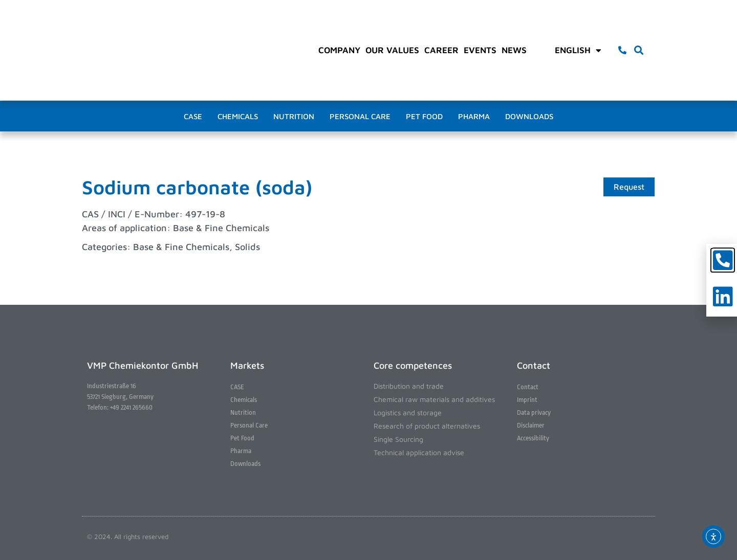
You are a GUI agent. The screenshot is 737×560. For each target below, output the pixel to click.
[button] (639, 50)
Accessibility (533, 438)
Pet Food (424, 116)
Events (480, 50)
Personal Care (360, 116)
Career (441, 50)
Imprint (527, 400)
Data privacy (534, 412)
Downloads (529, 116)
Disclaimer (531, 425)
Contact (528, 387)
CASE (193, 116)
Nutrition (294, 116)
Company (339, 50)
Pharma (474, 116)
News (514, 50)
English (578, 50)
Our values (392, 50)
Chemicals (238, 116)
